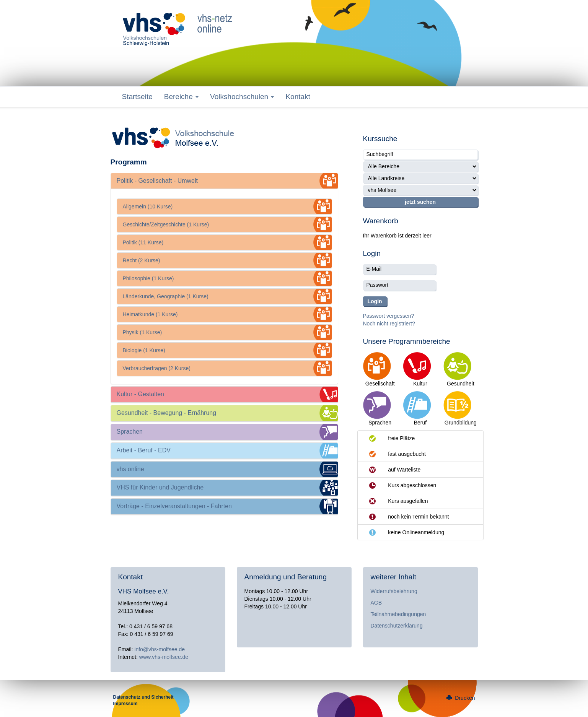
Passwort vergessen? (389, 316)
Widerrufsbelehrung (394, 591)
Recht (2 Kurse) (142, 260)
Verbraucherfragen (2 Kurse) (157, 368)
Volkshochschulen (242, 97)
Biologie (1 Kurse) (144, 350)
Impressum (125, 704)
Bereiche (181, 97)
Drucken (461, 698)
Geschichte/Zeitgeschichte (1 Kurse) (166, 224)
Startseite (137, 97)
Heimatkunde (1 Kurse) (150, 314)
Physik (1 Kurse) (143, 332)
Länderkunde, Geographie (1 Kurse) (166, 296)
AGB (376, 603)
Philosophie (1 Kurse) (148, 278)
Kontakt (298, 97)
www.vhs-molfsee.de (164, 657)
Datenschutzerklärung (397, 626)
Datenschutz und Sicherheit (143, 697)
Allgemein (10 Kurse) (148, 206)
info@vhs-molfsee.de (160, 649)
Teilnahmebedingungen (398, 614)
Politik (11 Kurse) (143, 242)
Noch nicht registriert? (389, 324)
